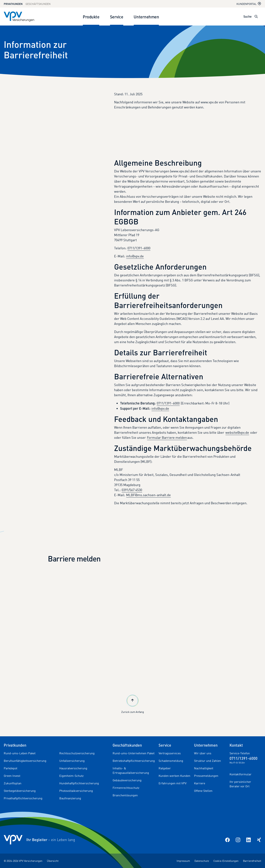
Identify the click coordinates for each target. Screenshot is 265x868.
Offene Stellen (203, 791)
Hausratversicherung (73, 768)
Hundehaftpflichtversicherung (79, 783)
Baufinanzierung (70, 798)
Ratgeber (165, 768)
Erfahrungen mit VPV (173, 783)
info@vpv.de (135, 256)
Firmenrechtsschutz (126, 788)
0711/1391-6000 (139, 248)
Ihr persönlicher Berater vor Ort (240, 784)
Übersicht (53, 861)
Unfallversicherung (72, 761)
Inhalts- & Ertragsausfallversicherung (131, 770)
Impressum (183, 861)
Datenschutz (202, 861)
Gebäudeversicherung (127, 780)
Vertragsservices (170, 753)
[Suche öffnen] (256, 17)
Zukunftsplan (13, 783)
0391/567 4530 (132, 490)
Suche (248, 16)
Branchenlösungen (125, 795)
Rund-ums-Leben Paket (20, 753)
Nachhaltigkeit (204, 768)
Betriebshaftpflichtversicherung (134, 761)
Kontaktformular (241, 774)
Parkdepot (11, 768)
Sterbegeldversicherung (20, 791)
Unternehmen (146, 17)
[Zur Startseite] (19, 17)
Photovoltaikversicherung (76, 791)
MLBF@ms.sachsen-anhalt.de (148, 495)
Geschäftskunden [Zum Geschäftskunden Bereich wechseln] (38, 4)
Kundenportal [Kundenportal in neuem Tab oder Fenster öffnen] (249, 4)
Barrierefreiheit (252, 861)
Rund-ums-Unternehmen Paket (134, 753)
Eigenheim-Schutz (71, 776)
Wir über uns (203, 753)
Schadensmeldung (171, 761)
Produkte (91, 17)
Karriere (200, 783)
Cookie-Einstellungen (226, 861)
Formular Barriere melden (167, 437)
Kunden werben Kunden (174, 776)
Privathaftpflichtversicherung (23, 798)
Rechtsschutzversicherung (77, 753)
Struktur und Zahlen (207, 761)
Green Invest (12, 776)
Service (117, 17)
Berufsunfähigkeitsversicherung (25, 761)
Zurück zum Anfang (133, 704)
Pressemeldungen (206, 776)
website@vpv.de (237, 432)
